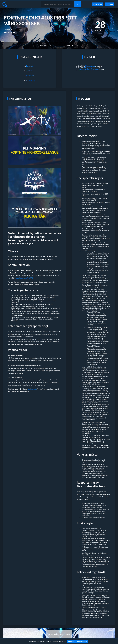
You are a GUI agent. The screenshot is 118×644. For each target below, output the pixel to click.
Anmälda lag (72, 46)
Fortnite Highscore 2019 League (88, 70)
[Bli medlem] (97, 4)
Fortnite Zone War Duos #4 (59, 634)
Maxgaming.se (90, 66)
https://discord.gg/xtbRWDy (25, 278)
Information (46, 46)
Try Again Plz (30, 80)
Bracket (59, 46)
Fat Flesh (29, 71)
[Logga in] (109, 4)
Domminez (30, 66)
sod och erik (30, 76)
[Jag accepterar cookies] (77, 641)
